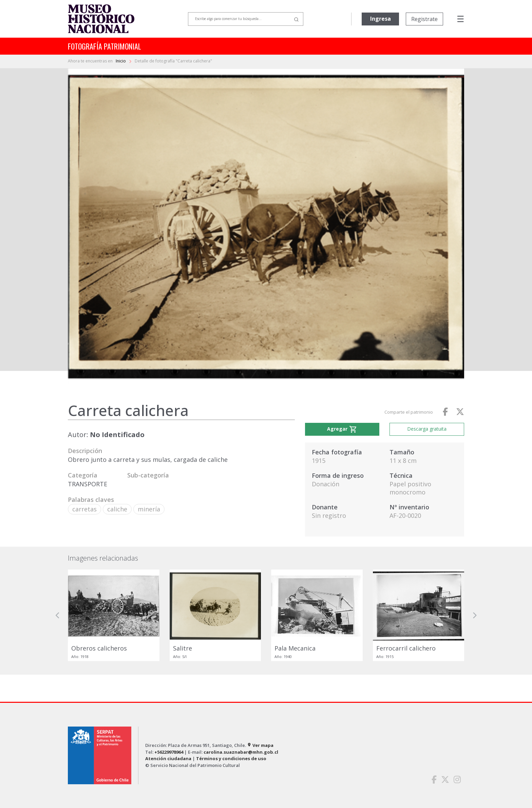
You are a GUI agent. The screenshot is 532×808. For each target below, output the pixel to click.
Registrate (424, 19)
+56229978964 (169, 752)
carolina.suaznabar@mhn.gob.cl (241, 752)
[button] (58, 615)
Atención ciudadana (168, 758)
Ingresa (381, 19)
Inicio (121, 61)
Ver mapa (260, 745)
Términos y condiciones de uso (231, 758)
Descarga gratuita (427, 429)
